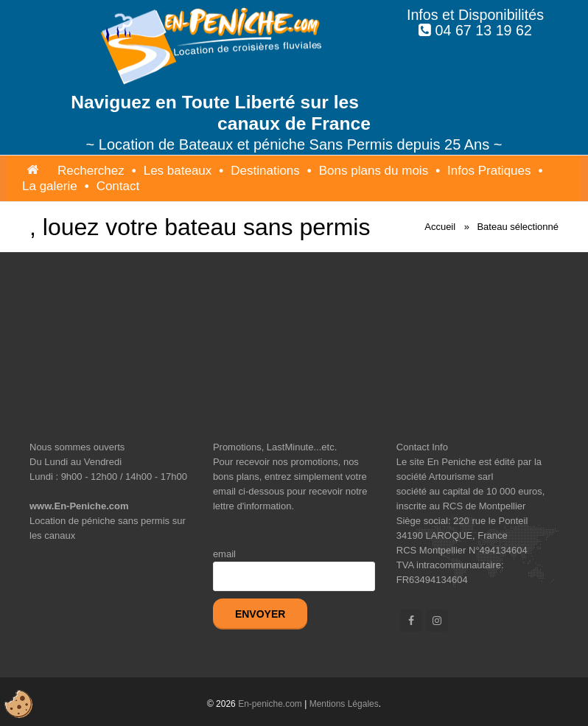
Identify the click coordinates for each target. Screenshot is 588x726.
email (224, 554)
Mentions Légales (344, 704)
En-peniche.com (270, 704)
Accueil (440, 227)
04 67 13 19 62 (484, 30)
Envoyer (260, 614)
